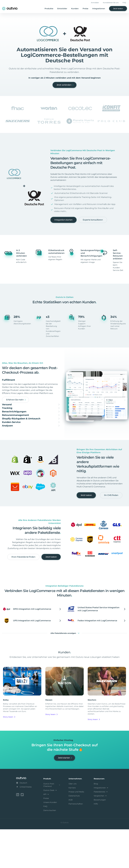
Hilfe (96, 843)
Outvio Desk (50, 829)
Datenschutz (74, 835)
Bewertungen (100, 839)
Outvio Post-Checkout (52, 824)
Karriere (72, 827)
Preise (85, 9)
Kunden (75, 9)
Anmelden (95, 3)
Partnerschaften (76, 843)
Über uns (72, 823)
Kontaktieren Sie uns (111, 3)
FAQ (124, 3)
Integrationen (99, 9)
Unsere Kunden (50, 841)
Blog (96, 823)
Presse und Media (76, 831)
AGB (71, 839)
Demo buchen (50, 850)
